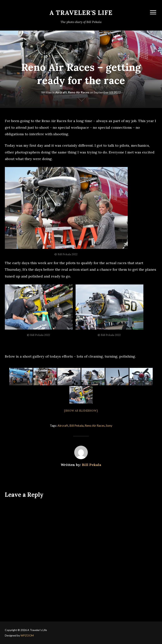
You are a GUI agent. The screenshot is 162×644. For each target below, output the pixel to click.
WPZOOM (27, 635)
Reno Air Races (79, 92)
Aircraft (61, 92)
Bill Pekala (76, 425)
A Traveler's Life (81, 13)
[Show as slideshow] (81, 411)
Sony (109, 425)
